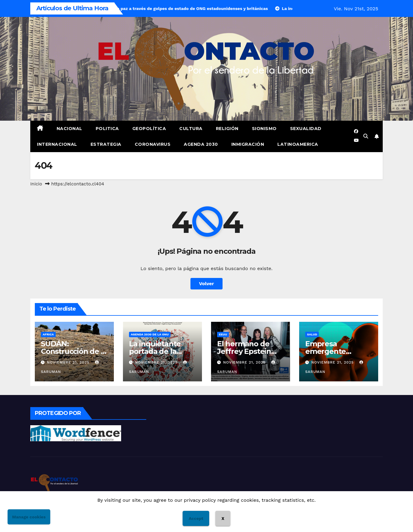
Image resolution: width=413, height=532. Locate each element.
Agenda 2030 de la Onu (150, 334)
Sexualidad (306, 129)
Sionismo (264, 129)
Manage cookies (29, 517)
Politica (107, 129)
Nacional (69, 129)
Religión (227, 129)
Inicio (36, 184)
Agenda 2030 (201, 144)
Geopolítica (149, 129)
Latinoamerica (298, 144)
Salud (312, 334)
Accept (196, 518)
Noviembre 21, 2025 (69, 362)
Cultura (191, 129)
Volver (206, 284)
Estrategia (106, 144)
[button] (366, 136)
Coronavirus (153, 144)
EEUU (223, 334)
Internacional (57, 144)
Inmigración (248, 144)
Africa (48, 334)
